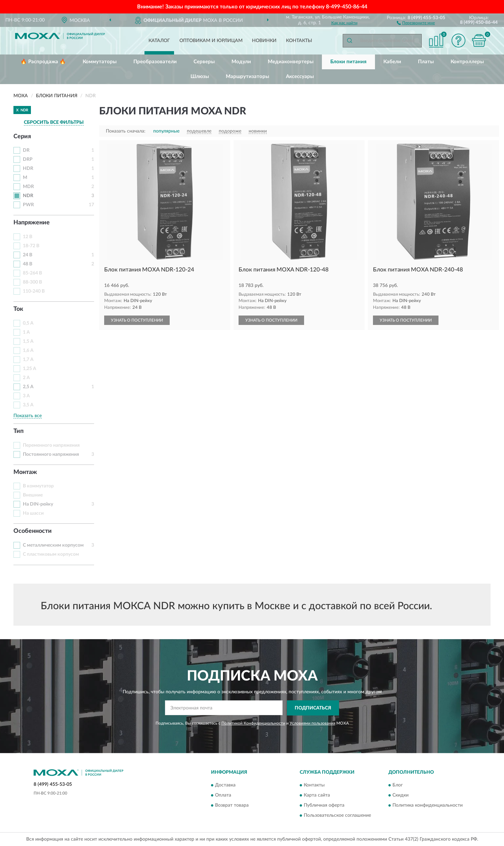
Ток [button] (18, 309)
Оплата (223, 796)
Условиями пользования (312, 723)
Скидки (401, 796)
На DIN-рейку (38, 504)
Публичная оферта (324, 806)
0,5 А (28, 323)
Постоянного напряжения (51, 454)
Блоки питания (348, 62)
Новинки (264, 41)
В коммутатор (38, 486)
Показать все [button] (28, 416)
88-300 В (32, 282)
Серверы (204, 62)
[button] (416, 23)
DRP (28, 159)
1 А (26, 332)
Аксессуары (300, 77)
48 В (28, 264)
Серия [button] (22, 137)
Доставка (225, 785)
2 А (26, 378)
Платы (426, 62)
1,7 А (28, 360)
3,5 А (28, 405)
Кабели (392, 62)
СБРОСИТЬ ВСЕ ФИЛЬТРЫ (54, 122)
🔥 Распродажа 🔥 (43, 62)
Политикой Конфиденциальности (253, 723)
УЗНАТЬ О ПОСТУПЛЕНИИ (137, 320)
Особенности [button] (33, 531)
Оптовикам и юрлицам (211, 41)
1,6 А (28, 351)
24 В (28, 255)
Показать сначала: (126, 131)
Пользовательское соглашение (337, 816)
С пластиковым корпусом (51, 554)
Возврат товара (232, 806)
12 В (28, 237)
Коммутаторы (100, 62)
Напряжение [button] (32, 223)
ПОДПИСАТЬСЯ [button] (313, 708)
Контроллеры (467, 62)
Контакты (299, 41)
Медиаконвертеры (291, 62)
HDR (28, 169)
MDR (28, 187)
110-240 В (34, 291)
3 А (26, 396)
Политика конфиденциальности (428, 806)
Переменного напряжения (51, 445)
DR (26, 150)
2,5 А (28, 387)
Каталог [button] (159, 41)
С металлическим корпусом (53, 545)
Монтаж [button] (25, 472)
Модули (241, 62)
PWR (28, 205)
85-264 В (32, 273)
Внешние (33, 495)
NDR (28, 196)
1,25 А (30, 369)
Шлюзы (200, 77)
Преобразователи (155, 62)
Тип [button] (18, 431)
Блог (398, 785)
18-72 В (31, 246)
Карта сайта (317, 796)
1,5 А (28, 341)
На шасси (33, 513)
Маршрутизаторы (247, 77)
